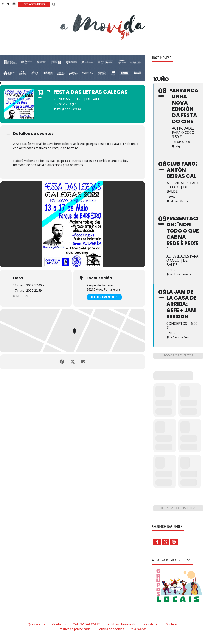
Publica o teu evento (122, 624)
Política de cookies (111, 629)
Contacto (59, 624)
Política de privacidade (75, 629)
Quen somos (36, 624)
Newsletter (151, 624)
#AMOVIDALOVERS (87, 624)
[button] (54, 4)
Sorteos (172, 624)
